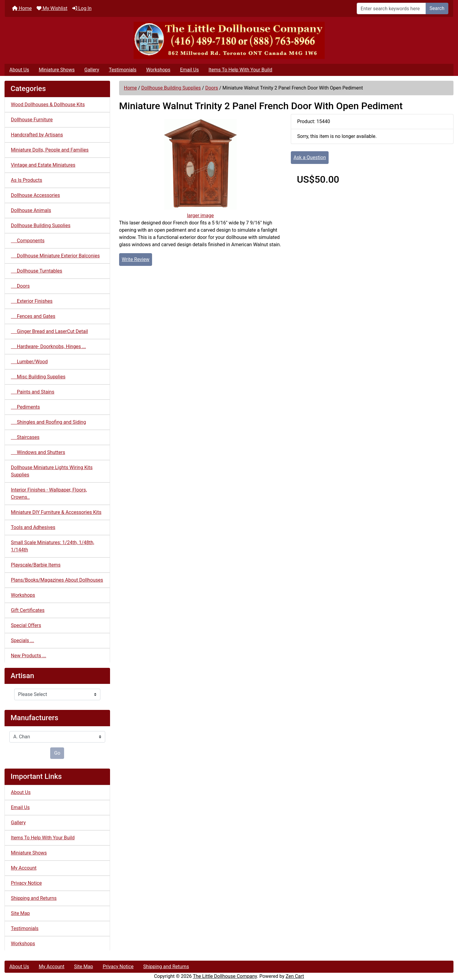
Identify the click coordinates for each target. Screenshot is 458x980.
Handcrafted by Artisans (37, 135)
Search (437, 8)
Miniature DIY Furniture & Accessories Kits (56, 512)
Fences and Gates (33, 316)
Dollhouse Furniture (32, 120)
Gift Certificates (28, 610)
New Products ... (29, 656)
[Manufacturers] (57, 737)
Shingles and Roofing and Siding (48, 422)
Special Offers (26, 625)
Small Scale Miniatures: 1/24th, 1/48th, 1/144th (53, 546)
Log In (82, 8)
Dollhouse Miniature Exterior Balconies (55, 256)
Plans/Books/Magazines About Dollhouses (57, 580)
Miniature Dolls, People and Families (50, 150)
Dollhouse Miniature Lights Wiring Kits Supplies (52, 471)
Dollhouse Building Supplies (171, 88)
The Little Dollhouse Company (225, 976)
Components (28, 241)
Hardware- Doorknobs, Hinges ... (48, 346)
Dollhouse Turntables (37, 271)
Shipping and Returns (34, 898)
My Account (24, 868)
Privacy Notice (26, 883)
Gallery (92, 70)
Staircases (25, 437)
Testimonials (123, 70)
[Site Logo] (229, 40)
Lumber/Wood (29, 362)
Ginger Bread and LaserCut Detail (49, 331)
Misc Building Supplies (38, 377)
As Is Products (26, 180)
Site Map (20, 913)
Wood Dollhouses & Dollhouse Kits (48, 105)
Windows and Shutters (38, 452)
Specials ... (23, 640)
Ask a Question (310, 157)
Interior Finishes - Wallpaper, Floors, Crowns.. (49, 493)
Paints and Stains (33, 392)
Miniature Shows (57, 70)
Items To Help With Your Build (240, 70)
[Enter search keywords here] (391, 8)
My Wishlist (52, 8)
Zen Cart (295, 976)
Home (22, 8)
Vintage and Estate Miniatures (43, 165)
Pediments (25, 407)
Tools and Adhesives (33, 527)
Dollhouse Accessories (35, 195)
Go (57, 753)
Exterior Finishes (32, 301)
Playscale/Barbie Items (36, 565)
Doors (212, 88)
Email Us (189, 70)
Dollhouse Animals (31, 210)
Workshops (158, 70)
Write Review (136, 259)
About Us (19, 70)
